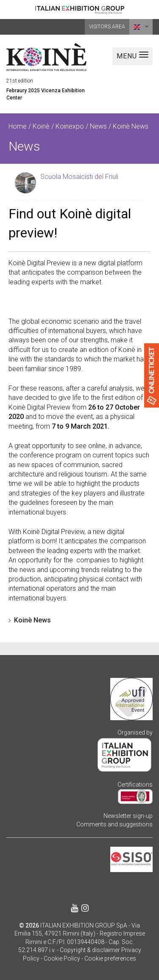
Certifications (135, 785)
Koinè (41, 126)
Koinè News (32, 620)
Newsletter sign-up (128, 816)
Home (18, 126)
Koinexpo (70, 126)
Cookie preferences (110, 958)
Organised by (135, 732)
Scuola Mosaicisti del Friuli (79, 177)
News (98, 126)
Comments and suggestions (114, 824)
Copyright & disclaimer (90, 950)
